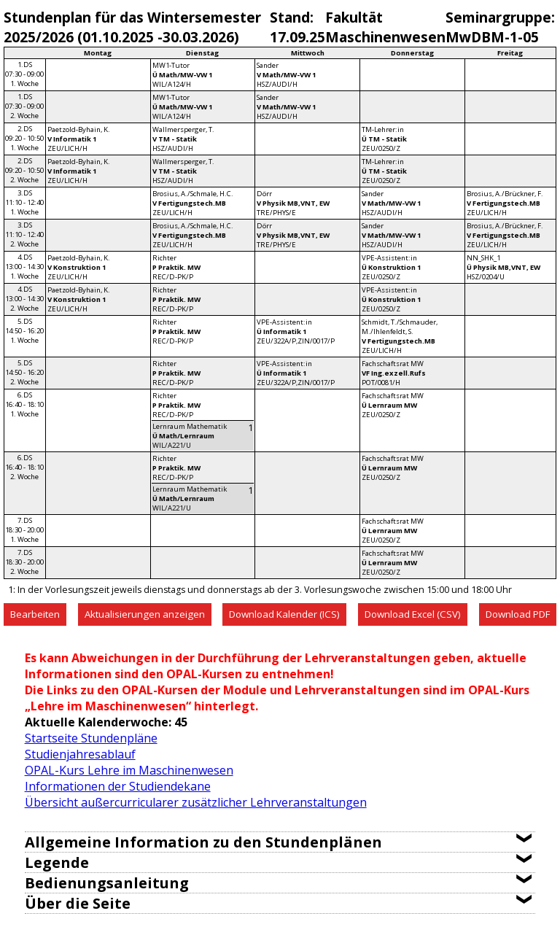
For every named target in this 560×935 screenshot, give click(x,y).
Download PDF (518, 614)
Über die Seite (78, 903)
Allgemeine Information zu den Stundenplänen (203, 842)
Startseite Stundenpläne (91, 738)
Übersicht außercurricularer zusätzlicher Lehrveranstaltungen (196, 802)
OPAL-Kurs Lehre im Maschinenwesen (129, 770)
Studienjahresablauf (80, 754)
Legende (57, 862)
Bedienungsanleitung (107, 883)
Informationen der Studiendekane (118, 786)
